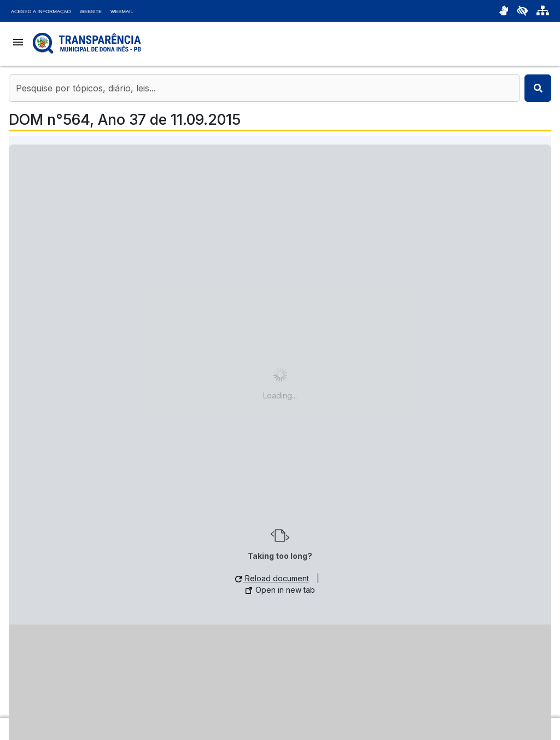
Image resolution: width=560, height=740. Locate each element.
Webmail (122, 11)
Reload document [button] (272, 578)
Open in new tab (280, 590)
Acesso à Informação (41, 11)
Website (91, 11)
